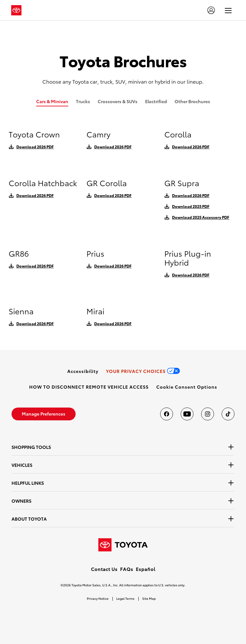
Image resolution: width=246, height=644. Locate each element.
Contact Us (104, 569)
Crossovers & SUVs (118, 101)
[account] (211, 10)
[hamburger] (228, 10)
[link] (83, 371)
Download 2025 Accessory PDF (201, 217)
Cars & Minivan (52, 101)
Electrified (156, 101)
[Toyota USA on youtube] (187, 414)
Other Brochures (192, 101)
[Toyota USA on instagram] (208, 414)
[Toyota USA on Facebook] (167, 414)
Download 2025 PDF (191, 206)
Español (146, 569)
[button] (187, 387)
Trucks (83, 101)
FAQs (127, 569)
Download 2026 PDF (35, 147)
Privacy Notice (98, 598)
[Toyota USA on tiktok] (228, 414)
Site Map (149, 598)
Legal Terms (125, 598)
